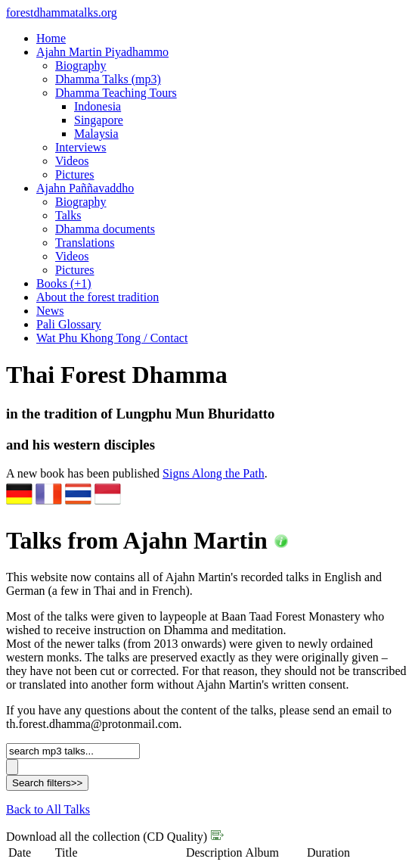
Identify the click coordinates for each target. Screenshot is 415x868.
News (50, 311)
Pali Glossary (69, 324)
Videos (72, 161)
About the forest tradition (98, 297)
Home (51, 38)
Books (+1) (64, 283)
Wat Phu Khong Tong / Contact (112, 338)
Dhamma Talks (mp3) (108, 79)
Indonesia (98, 106)
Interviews (81, 147)
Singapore (99, 120)
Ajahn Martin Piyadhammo (102, 52)
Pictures (75, 174)
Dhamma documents (105, 229)
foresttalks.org (62, 12)
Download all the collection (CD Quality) (115, 837)
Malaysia (96, 134)
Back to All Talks (48, 809)
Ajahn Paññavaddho (85, 188)
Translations (85, 243)
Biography (81, 65)
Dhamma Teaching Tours (116, 93)
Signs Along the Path (214, 473)
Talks (68, 215)
